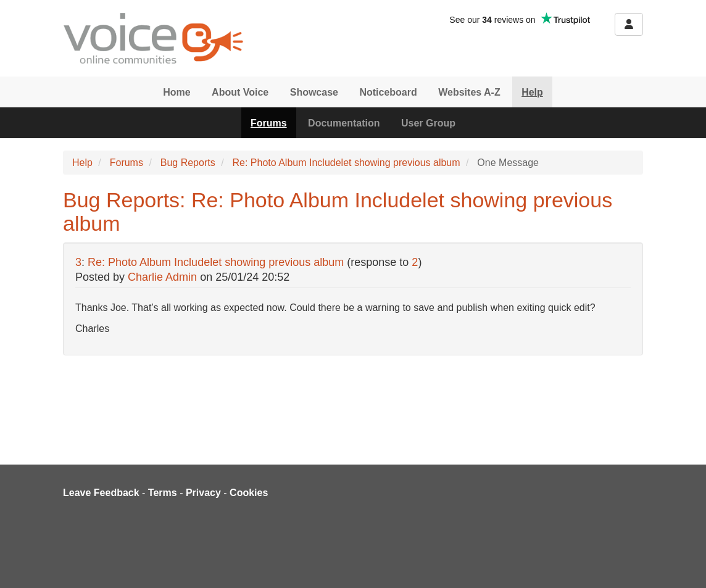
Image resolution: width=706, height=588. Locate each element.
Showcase (314, 92)
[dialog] (683, 563)
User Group (428, 123)
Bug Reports (188, 163)
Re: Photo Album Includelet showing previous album (346, 163)
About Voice (240, 92)
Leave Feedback (101, 493)
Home (176, 92)
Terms (163, 493)
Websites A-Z (469, 92)
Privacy (203, 493)
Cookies (249, 493)
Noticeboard (388, 92)
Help (532, 92)
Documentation (344, 123)
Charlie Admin (162, 277)
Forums (269, 123)
